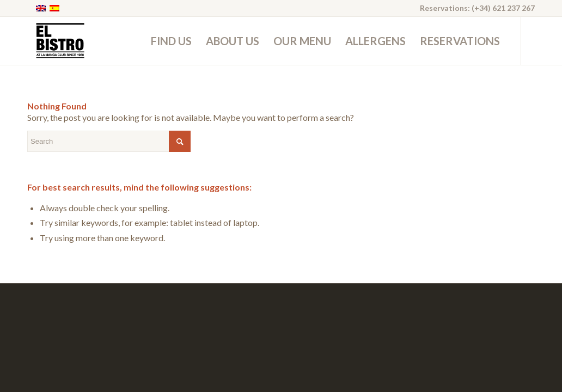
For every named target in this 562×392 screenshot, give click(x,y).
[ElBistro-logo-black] (60, 41)
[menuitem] (171, 41)
